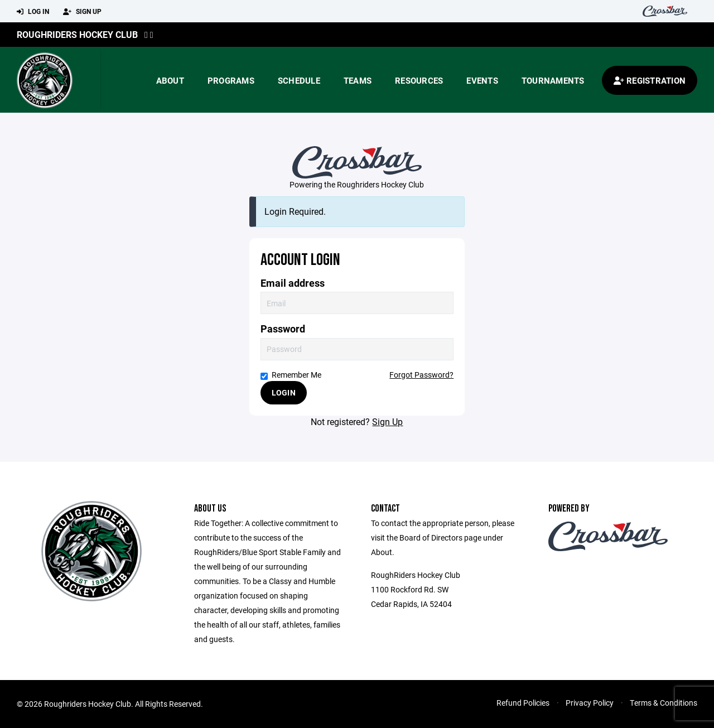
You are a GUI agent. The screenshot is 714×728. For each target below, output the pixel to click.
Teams (358, 80)
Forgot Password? (421, 375)
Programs (231, 80)
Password (283, 329)
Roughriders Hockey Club (77, 34)
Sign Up (82, 12)
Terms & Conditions (664, 703)
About (170, 80)
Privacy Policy (590, 703)
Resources (419, 80)
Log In (33, 12)
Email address (293, 283)
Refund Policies (523, 703)
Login (284, 392)
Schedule (299, 80)
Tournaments (553, 80)
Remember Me (291, 375)
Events (482, 80)
